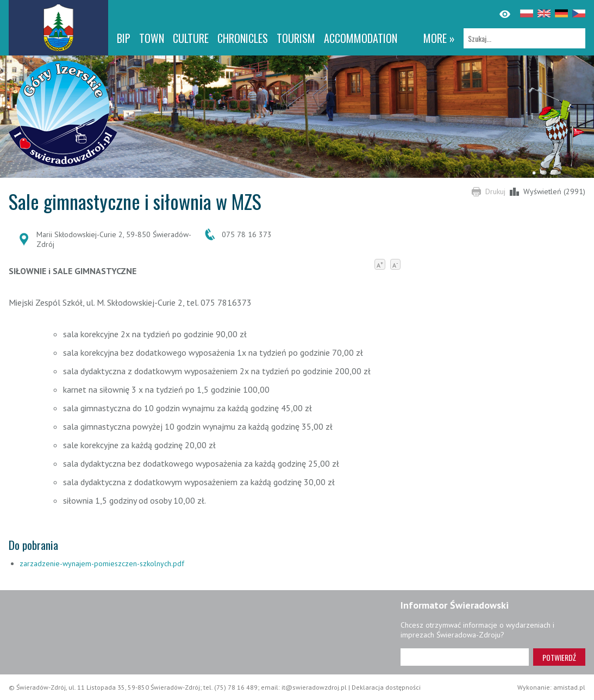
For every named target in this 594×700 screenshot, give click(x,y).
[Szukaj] (524, 38)
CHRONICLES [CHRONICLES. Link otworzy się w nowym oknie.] (243, 38)
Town (152, 38)
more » (439, 38)
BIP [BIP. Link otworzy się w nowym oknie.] (124, 38)
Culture (191, 38)
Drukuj (495, 191)
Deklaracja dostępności (386, 687)
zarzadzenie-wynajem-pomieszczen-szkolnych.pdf (102, 563)
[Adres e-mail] (465, 657)
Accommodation (361, 38)
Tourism (296, 38)
